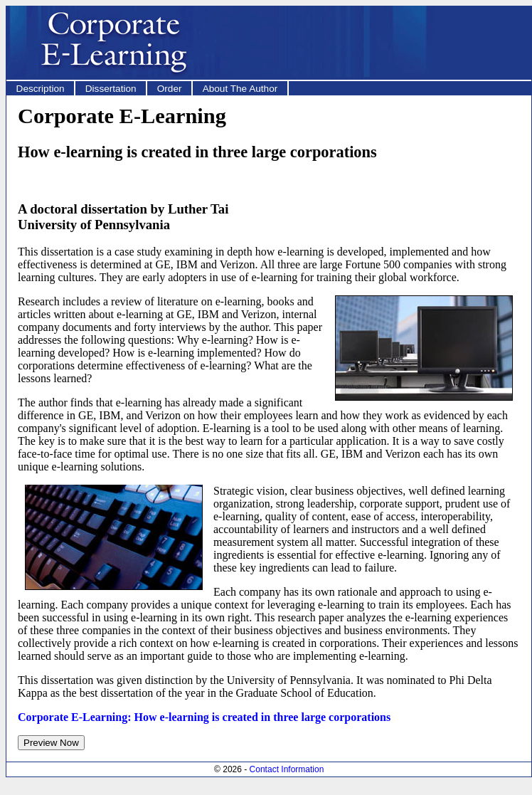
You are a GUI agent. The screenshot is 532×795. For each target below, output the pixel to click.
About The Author (240, 89)
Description (41, 89)
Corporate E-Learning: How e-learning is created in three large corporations (204, 717)
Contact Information (287, 769)
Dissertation (111, 89)
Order (170, 89)
